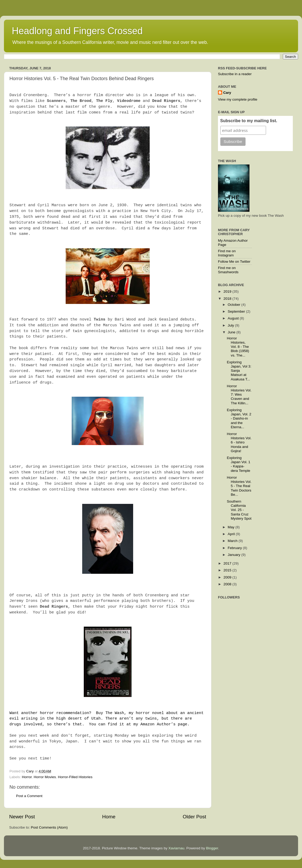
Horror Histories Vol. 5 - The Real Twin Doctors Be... (239, 486)
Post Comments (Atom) (49, 827)
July (231, 325)
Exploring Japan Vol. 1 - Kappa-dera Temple (239, 464)
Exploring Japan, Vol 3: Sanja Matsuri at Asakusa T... (239, 371)
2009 (228, 577)
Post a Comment (29, 796)
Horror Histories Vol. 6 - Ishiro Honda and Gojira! (239, 442)
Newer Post (22, 817)
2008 (228, 584)
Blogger (212, 848)
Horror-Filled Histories (75, 777)
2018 (228, 299)
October (235, 305)
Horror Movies (45, 777)
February (235, 548)
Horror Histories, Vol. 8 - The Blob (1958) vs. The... (238, 347)
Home (109, 817)
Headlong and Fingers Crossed (77, 31)
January (235, 555)
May (231, 527)
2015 (228, 570)
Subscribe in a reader (235, 74)
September (237, 311)
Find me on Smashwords (228, 270)
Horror (27, 777)
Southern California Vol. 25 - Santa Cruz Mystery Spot (239, 510)
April (232, 534)
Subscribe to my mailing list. (249, 121)
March (233, 541)
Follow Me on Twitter (234, 262)
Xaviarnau (176, 848)
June (232, 332)
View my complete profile (238, 99)
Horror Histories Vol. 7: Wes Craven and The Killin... (239, 395)
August (234, 318)
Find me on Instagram (227, 253)
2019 (228, 291)
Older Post (194, 817)
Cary (227, 93)
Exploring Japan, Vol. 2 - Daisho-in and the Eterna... (239, 419)
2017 (228, 563)
